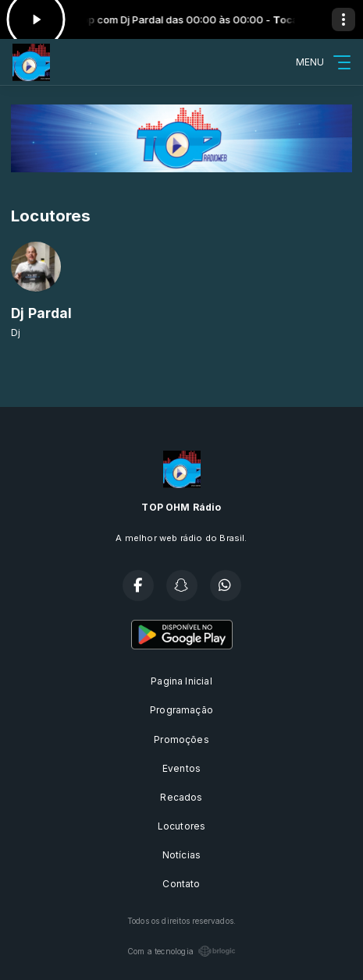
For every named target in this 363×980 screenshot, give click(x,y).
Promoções (181, 739)
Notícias (181, 855)
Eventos (181, 768)
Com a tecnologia (181, 951)
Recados (181, 797)
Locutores (182, 826)
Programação (181, 710)
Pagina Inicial (181, 681)
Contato (181, 884)
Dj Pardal (42, 313)
